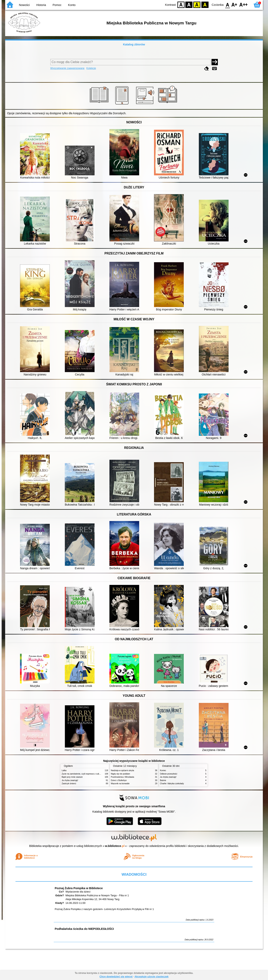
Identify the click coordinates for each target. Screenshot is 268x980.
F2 (244, 4)
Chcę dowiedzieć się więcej (116, 977)
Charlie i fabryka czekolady (172, 784)
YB (197, 4)
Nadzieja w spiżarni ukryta (122, 770)
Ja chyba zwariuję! (70, 780)
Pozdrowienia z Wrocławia (122, 777)
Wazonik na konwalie (120, 784)
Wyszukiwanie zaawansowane (67, 68)
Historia (41, 5)
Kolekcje (91, 68)
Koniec (163, 770)
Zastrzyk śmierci (69, 784)
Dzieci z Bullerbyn (119, 780)
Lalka (64, 770)
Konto (72, 5)
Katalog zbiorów (134, 44)
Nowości (24, 5)
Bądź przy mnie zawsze (72, 777)
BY (205, 4)
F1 (234, 4)
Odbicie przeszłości (169, 774)
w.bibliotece (115, 846)
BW (189, 4)
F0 (227, 4)
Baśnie (163, 780)
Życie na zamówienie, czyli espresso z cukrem (82, 774)
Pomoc (57, 5)
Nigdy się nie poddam (120, 774)
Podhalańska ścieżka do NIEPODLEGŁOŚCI (84, 929)
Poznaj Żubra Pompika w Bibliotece (79, 888)
